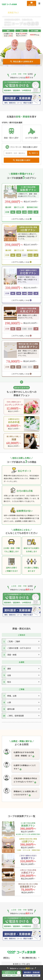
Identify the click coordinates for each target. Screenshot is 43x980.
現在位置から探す (23, 160)
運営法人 (7, 958)
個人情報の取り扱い (29, 958)
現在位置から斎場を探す (23, 61)
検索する (35, 153)
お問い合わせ (32, 5)
